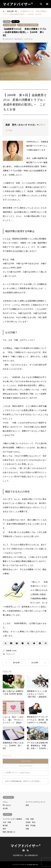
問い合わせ (7, 805)
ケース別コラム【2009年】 (28, 25)
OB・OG (16, 22)
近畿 (27, 829)
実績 (27, 805)
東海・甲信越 (30, 826)
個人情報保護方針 (31, 855)
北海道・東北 (30, 822)
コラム (7, 22)
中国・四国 (30, 819)
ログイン (27, 781)
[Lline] (23, 643)
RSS (28, 850)
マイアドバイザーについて (35, 802)
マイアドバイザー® (26, 846)
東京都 (5, 826)
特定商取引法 (18, 855)
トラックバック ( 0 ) (25, 766)
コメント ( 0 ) (26, 761)
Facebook (23, 850)
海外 (4, 829)
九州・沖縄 (7, 822)
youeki (14, 651)
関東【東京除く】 (9, 832)
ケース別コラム (10, 25)
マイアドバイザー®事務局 (12, 819)
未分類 (5, 808)
